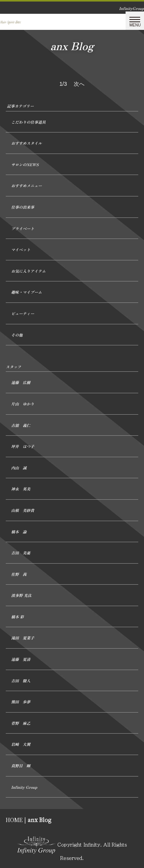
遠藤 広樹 (21, 382)
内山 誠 (19, 468)
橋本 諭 (19, 532)
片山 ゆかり (23, 404)
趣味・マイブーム (26, 292)
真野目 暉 (21, 766)
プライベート (23, 228)
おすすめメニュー (26, 186)
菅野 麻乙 (21, 723)
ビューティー (23, 313)
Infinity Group (24, 787)
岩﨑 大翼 (21, 744)
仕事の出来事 (23, 207)
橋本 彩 (17, 617)
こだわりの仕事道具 (28, 122)
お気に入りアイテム (28, 271)
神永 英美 (21, 489)
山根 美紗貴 (23, 510)
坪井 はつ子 (23, 446)
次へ (79, 84)
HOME (14, 820)
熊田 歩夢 (21, 702)
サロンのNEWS (25, 164)
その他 (17, 335)
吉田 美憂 (21, 553)
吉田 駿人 (21, 681)
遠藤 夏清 (21, 659)
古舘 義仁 (21, 425)
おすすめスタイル (26, 143)
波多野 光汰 (21, 595)
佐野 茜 (19, 574)
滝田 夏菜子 (23, 638)
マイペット (21, 249)
